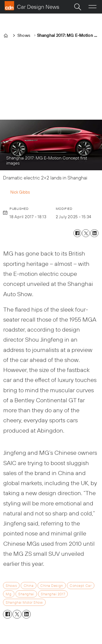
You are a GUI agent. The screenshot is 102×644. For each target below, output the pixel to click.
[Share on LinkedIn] (94, 233)
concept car (81, 586)
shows (11, 586)
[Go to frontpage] (32, 6)
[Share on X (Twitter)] (86, 233)
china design (52, 586)
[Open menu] (92, 7)
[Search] (78, 7)
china (29, 586)
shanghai (26, 594)
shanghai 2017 (53, 594)
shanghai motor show (24, 602)
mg (9, 594)
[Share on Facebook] (77, 233)
